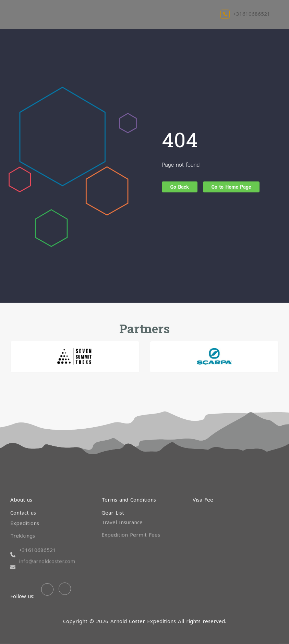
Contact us (23, 513)
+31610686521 (245, 14)
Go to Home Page (231, 187)
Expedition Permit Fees (131, 528)
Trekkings (23, 529)
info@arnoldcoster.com (47, 546)
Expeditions (25, 517)
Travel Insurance (122, 516)
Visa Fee (203, 500)
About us (21, 500)
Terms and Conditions (129, 500)
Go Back (180, 187)
